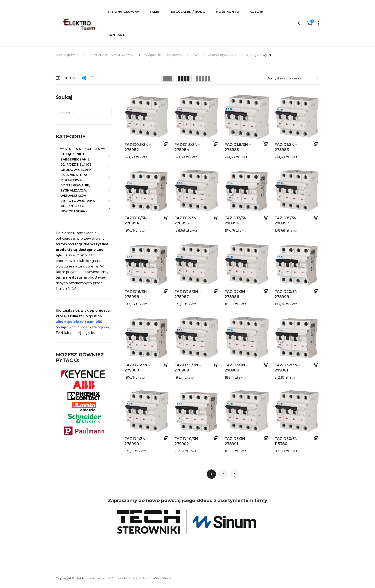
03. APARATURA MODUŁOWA (111, 55)
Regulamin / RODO (188, 12)
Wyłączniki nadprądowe (163, 55)
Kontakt (116, 35)
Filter (65, 78)
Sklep (155, 12)
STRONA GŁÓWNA (124, 12)
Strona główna (67, 55)
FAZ (195, 55)
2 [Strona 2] (223, 474)
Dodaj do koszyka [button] (166, 144)
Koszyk (257, 12)
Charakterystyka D (222, 55)
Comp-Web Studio (158, 578)
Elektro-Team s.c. (89, 578)
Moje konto (228, 12)
